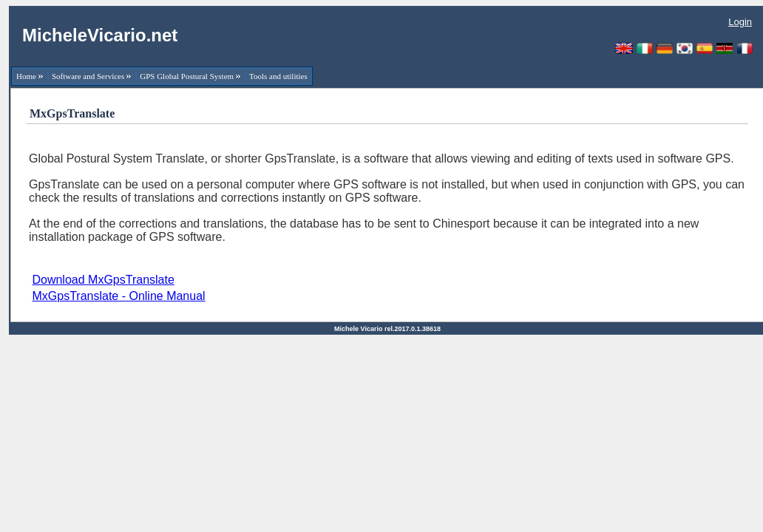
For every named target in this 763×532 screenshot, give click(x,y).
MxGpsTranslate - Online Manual (118, 296)
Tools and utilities (278, 76)
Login (740, 22)
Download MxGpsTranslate (103, 280)
